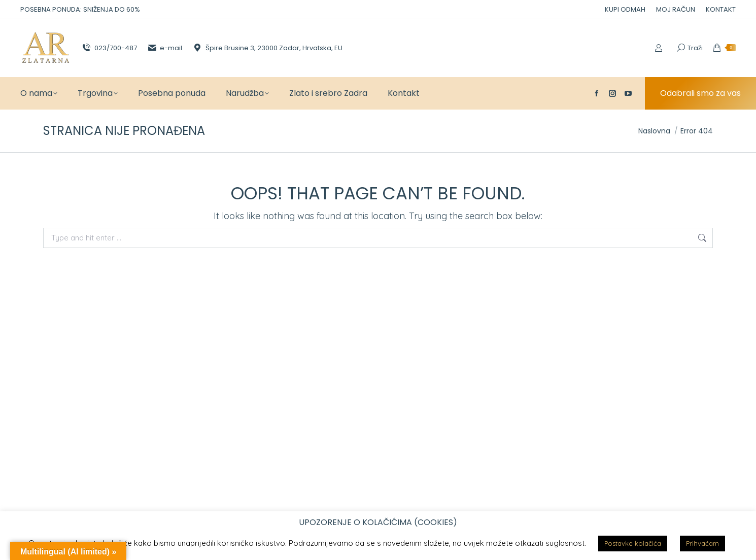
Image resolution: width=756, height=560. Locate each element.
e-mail (165, 48)
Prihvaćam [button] (702, 543)
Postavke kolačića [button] (633, 543)
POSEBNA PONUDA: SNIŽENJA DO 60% (80, 9)
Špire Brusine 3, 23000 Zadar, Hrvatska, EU (267, 48)
